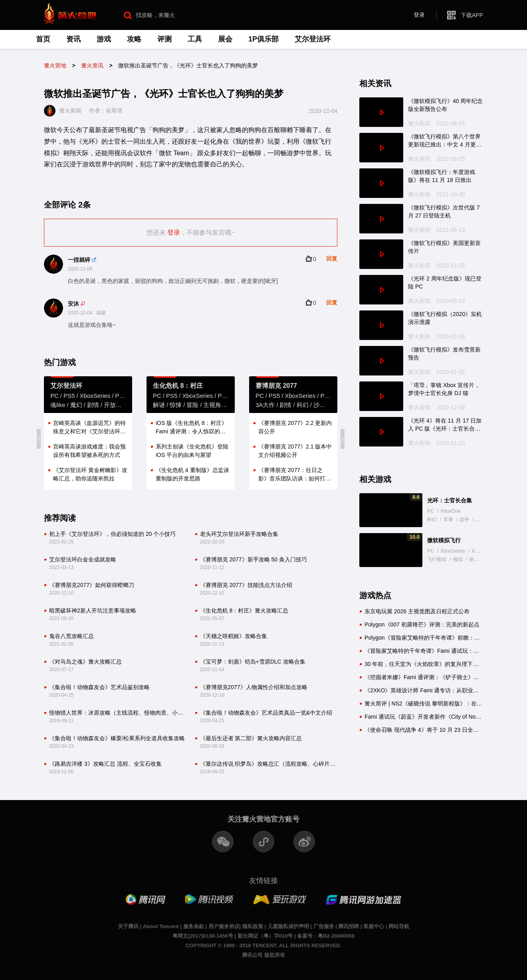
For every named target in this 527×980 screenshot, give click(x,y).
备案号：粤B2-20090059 (326, 936)
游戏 (104, 39)
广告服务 (324, 926)
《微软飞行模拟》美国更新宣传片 (444, 247)
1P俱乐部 (263, 39)
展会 (225, 39)
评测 (164, 39)
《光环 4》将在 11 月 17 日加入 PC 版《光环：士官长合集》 (445, 425)
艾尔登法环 (313, 39)
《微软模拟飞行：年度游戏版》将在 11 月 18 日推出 (442, 176)
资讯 (73, 39)
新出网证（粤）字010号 (265, 936)
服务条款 (194, 926)
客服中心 (374, 926)
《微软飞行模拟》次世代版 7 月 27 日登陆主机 (444, 211)
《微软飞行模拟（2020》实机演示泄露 (445, 318)
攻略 (134, 39)
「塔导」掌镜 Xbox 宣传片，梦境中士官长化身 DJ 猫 (444, 389)
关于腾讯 (128, 926)
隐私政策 (253, 926)
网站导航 (399, 926)
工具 (195, 39)
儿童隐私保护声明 (288, 926)
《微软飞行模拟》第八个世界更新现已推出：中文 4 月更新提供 (445, 141)
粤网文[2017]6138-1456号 (203, 936)
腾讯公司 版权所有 (263, 955)
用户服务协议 (224, 926)
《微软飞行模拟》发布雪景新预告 (444, 354)
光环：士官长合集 (450, 500)
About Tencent (161, 926)
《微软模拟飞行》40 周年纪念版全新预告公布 (445, 105)
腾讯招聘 (349, 926)
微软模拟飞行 (444, 540)
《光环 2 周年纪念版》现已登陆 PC (445, 283)
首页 (43, 39)
